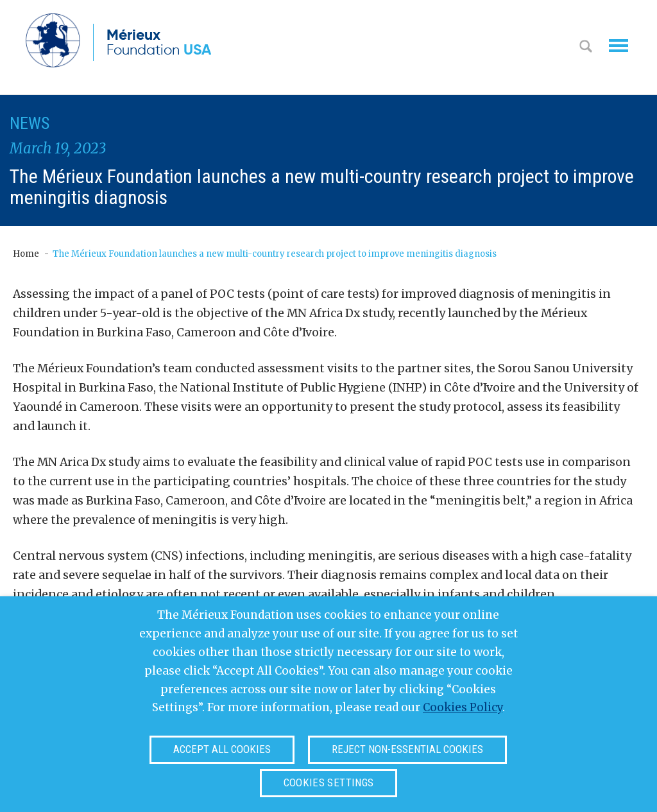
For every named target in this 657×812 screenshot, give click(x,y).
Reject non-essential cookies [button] (407, 749)
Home (26, 254)
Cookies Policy (463, 707)
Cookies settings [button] (328, 782)
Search (586, 48)
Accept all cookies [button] (222, 749)
